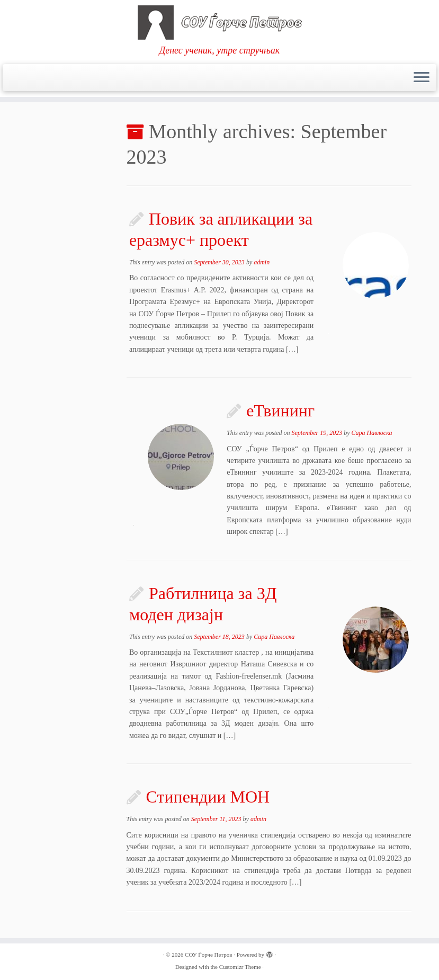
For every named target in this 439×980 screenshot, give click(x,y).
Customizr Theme (240, 967)
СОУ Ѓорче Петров (208, 955)
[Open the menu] (422, 78)
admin (262, 262)
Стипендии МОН (208, 797)
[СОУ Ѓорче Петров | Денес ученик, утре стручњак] (220, 23)
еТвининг (280, 411)
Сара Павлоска (371, 433)
